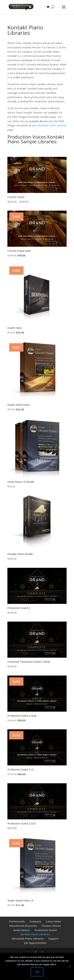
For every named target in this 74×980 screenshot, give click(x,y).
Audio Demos (22, 930)
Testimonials (17, 921)
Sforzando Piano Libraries (28, 939)
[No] (69, 966)
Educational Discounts (23, 926)
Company (35, 921)
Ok (37, 972)
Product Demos (51, 926)
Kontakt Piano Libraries (35, 934)
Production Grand (46, 930)
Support (53, 939)
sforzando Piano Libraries (52, 125)
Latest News (53, 921)
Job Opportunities (35, 943)
